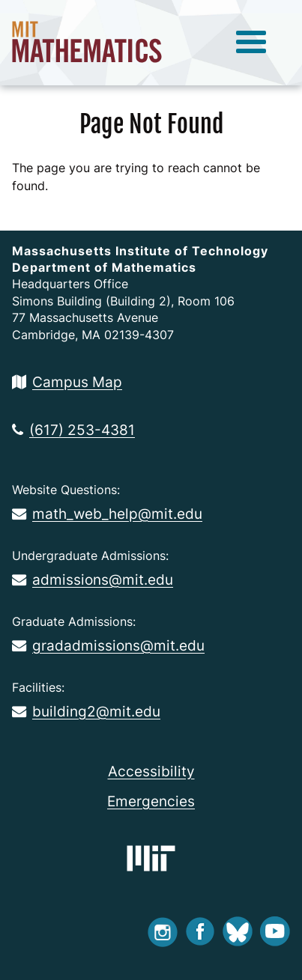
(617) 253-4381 (73, 430)
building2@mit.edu (86, 711)
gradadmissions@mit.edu (108, 645)
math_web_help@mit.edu (107, 514)
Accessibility (151, 771)
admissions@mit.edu (93, 579)
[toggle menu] (251, 43)
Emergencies (151, 801)
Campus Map (67, 382)
